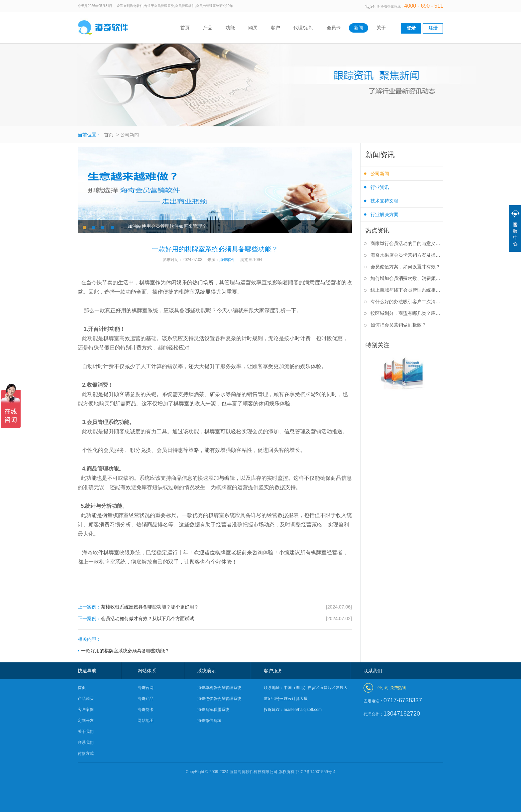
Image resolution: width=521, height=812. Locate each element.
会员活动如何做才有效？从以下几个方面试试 (215, 619)
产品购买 (86, 699)
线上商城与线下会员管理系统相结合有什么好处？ (407, 290)
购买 (253, 28)
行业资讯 (380, 187)
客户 (275, 28)
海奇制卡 (146, 710)
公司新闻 (380, 174)
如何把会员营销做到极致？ (398, 325)
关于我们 (86, 732)
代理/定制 (303, 28)
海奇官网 (146, 688)
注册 (433, 28)
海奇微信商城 (209, 721)
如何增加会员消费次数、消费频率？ (407, 278)
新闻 (359, 28)
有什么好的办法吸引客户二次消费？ (407, 302)
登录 (411, 28)
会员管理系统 (103, 422)
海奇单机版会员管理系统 (219, 688)
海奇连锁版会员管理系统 (219, 699)
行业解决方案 (384, 214)
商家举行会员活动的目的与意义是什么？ (407, 243)
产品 (208, 28)
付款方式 (86, 753)
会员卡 (334, 28)
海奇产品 (146, 699)
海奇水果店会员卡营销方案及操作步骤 (407, 255)
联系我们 (86, 743)
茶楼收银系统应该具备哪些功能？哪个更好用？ (215, 607)
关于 (381, 28)
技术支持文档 (384, 201)
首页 (185, 28)
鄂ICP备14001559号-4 (315, 772)
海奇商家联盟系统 (213, 710)
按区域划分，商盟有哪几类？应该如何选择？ (407, 313)
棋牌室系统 (145, 310)
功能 (230, 28)
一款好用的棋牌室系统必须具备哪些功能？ (125, 651)
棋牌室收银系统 (122, 552)
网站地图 (146, 721)
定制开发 (86, 721)
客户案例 (86, 710)
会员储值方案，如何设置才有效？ (405, 267)
